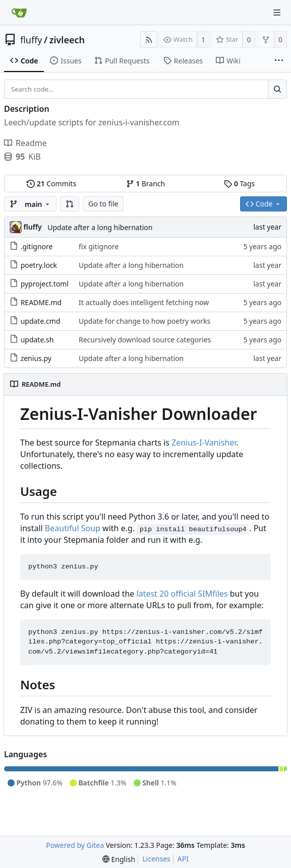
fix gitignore (99, 246)
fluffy (31, 40)
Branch (146, 184)
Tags (239, 184)
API (183, 859)
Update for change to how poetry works (144, 321)
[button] (70, 204)
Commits (51, 184)
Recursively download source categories (145, 340)
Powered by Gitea (75, 845)
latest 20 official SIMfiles (182, 594)
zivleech (67, 40)
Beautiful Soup (73, 528)
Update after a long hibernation (100, 227)
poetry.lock (39, 265)
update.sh (37, 340)
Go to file (103, 204)
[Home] (19, 13)
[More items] (279, 61)
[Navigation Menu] (277, 13)
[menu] (119, 859)
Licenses (156, 859)
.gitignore (37, 246)
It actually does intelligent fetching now (144, 302)
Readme (25, 143)
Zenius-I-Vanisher (204, 443)
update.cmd (41, 321)
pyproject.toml (45, 284)
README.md (41, 302)
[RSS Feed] (149, 40)
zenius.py (36, 358)
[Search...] (277, 89)
